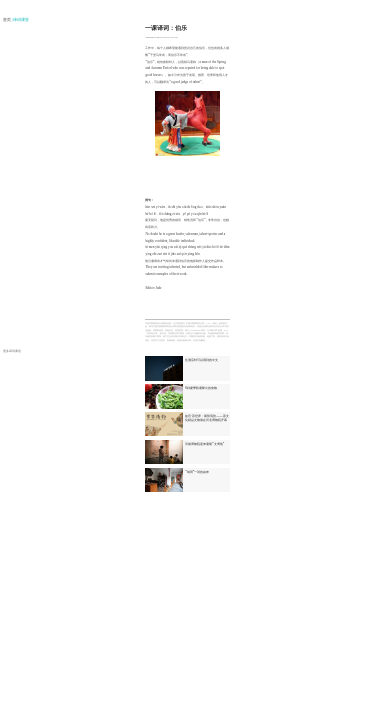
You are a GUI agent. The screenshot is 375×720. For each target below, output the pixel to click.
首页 (7, 20)
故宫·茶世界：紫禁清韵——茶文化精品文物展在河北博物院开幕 (207, 418)
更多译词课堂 (12, 351)
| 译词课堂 (21, 20)
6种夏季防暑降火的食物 (201, 388)
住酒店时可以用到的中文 (201, 360)
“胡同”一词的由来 (197, 472)
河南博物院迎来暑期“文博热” (204, 444)
